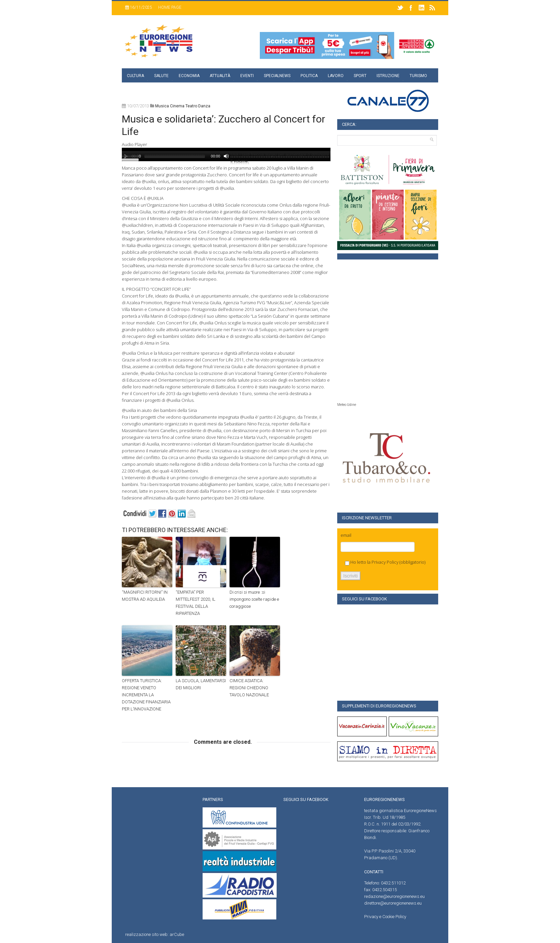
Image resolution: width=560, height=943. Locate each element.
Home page (170, 7)
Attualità (220, 76)
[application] (226, 154)
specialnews (277, 76)
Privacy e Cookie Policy (385, 917)
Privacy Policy (385, 562)
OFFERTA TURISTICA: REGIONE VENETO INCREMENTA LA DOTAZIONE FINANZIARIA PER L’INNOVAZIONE (146, 695)
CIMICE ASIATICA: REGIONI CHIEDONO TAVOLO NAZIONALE (249, 688)
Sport (360, 76)
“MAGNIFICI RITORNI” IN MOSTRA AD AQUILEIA (145, 596)
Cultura (135, 76)
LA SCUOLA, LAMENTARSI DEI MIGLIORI (201, 684)
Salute (161, 76)
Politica (309, 76)
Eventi (247, 76)
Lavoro (336, 76)
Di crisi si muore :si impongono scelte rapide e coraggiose (254, 599)
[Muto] (226, 156)
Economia (189, 76)
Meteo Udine (347, 405)
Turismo (418, 76)
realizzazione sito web (146, 934)
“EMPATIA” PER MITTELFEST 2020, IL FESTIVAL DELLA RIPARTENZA (196, 603)
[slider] (175, 156)
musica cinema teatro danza (183, 106)
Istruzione (388, 76)
